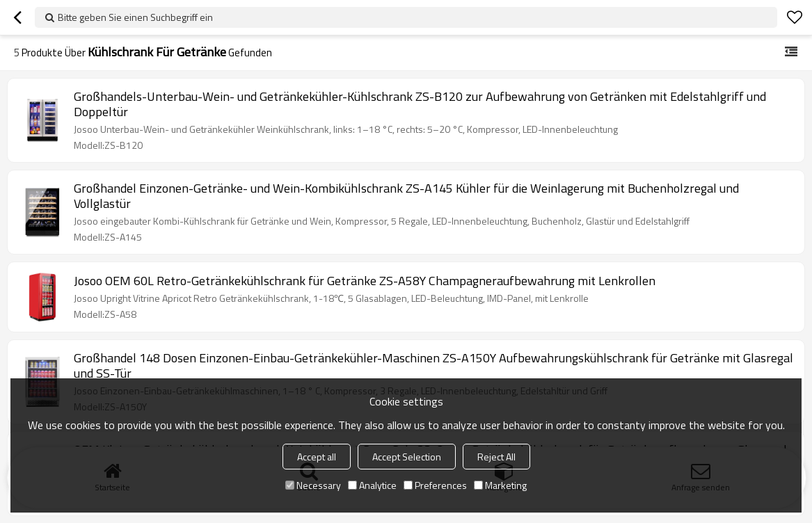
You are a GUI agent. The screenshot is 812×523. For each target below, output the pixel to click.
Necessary (313, 485)
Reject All (496, 457)
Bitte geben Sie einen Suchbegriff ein (135, 17)
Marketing (500, 485)
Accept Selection (407, 457)
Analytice (372, 485)
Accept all (317, 457)
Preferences (435, 485)
